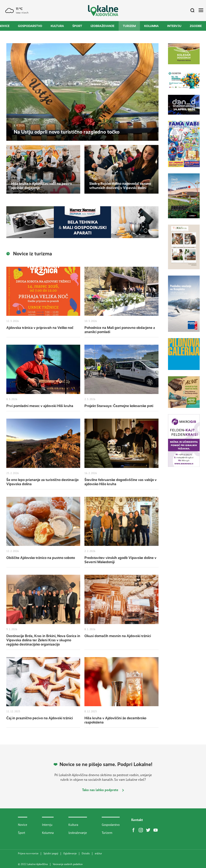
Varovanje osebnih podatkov (68, 864)
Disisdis (86, 853)
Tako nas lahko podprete (103, 790)
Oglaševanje (70, 853)
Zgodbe (196, 26)
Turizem (129, 26)
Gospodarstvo (30, 26)
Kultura (57, 26)
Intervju (174, 26)
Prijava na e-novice (28, 853)
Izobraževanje (102, 26)
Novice (23, 825)
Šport (77, 26)
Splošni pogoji (51, 853)
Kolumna (151, 26)
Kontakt (137, 820)
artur (98, 853)
